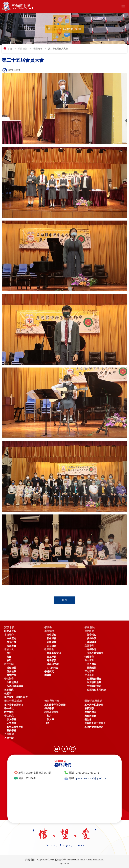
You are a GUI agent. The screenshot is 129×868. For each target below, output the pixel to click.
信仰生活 (92, 638)
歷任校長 (11, 671)
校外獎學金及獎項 (14, 705)
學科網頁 (49, 672)
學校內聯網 (90, 712)
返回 (64, 600)
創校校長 (11, 675)
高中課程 (52, 635)
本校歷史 (11, 638)
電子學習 (52, 661)
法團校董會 (13, 682)
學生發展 (90, 627)
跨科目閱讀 (53, 664)
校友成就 (9, 712)
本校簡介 (9, 635)
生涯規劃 (89, 675)
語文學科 (11, 719)
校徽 (9, 657)
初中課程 (52, 638)
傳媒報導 (49, 708)
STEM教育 (52, 668)
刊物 (47, 723)
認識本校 (9, 627)
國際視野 (92, 668)
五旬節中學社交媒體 (55, 705)
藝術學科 (11, 731)
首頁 (10, 49)
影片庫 (50, 719)
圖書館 (48, 675)
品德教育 (92, 649)
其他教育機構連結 (94, 727)
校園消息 (23, 49)
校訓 (9, 653)
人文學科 (11, 723)
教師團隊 (9, 690)
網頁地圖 (30, 860)
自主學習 (52, 657)
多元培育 (89, 660)
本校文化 (9, 649)
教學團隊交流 (54, 653)
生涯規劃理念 (94, 679)
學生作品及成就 (13, 701)
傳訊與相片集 (52, 701)
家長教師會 (90, 716)
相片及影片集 (51, 712)
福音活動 (92, 635)
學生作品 (9, 716)
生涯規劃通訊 (94, 686)
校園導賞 (11, 646)
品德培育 (89, 646)
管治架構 (9, 679)
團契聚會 (92, 642)
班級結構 (52, 642)
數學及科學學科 (15, 727)
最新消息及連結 (93, 701)
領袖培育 (89, 657)
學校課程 (49, 631)
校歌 (9, 661)
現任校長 (11, 668)
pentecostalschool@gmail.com (92, 778)
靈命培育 (89, 631)
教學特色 (49, 649)
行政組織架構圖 (15, 686)
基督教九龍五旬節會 (95, 723)
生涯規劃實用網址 (96, 690)
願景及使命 (10, 631)
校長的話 (9, 664)
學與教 (48, 627)
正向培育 (89, 671)
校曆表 (8, 694)
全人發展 (92, 664)
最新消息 (89, 708)
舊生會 (88, 720)
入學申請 (9, 734)
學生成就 (9, 708)
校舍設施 (11, 642)
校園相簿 (38, 49)
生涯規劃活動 (94, 682)
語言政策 (52, 646)
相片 (49, 716)
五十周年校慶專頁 (94, 705)
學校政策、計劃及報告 (16, 697)
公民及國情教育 (95, 653)
